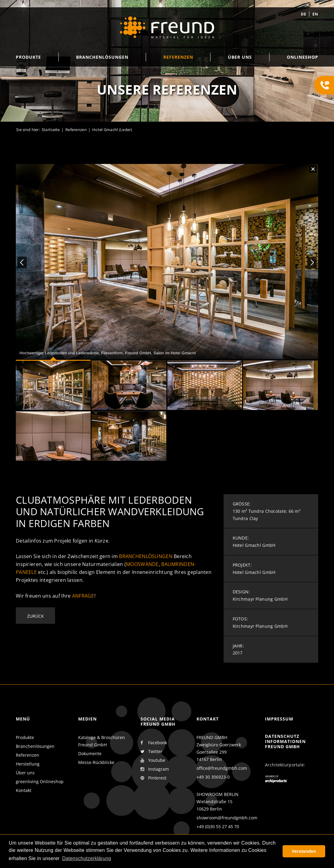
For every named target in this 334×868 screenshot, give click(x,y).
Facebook (154, 743)
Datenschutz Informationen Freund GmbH (285, 741)
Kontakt (24, 790)
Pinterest (153, 778)
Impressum (279, 719)
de (304, 14)
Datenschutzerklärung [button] (87, 858)
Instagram (155, 769)
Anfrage (83, 596)
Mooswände (142, 564)
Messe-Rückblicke (96, 762)
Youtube (153, 760)
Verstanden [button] (304, 851)
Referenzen (76, 130)
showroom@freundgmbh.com (227, 818)
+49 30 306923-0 (213, 777)
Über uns (25, 773)
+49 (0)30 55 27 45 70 (218, 826)
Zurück (35, 616)
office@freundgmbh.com (222, 768)
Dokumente (90, 753)
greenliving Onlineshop (40, 781)
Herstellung (28, 764)
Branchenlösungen (146, 556)
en (315, 14)
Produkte (25, 737)
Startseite (51, 130)
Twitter (151, 752)
